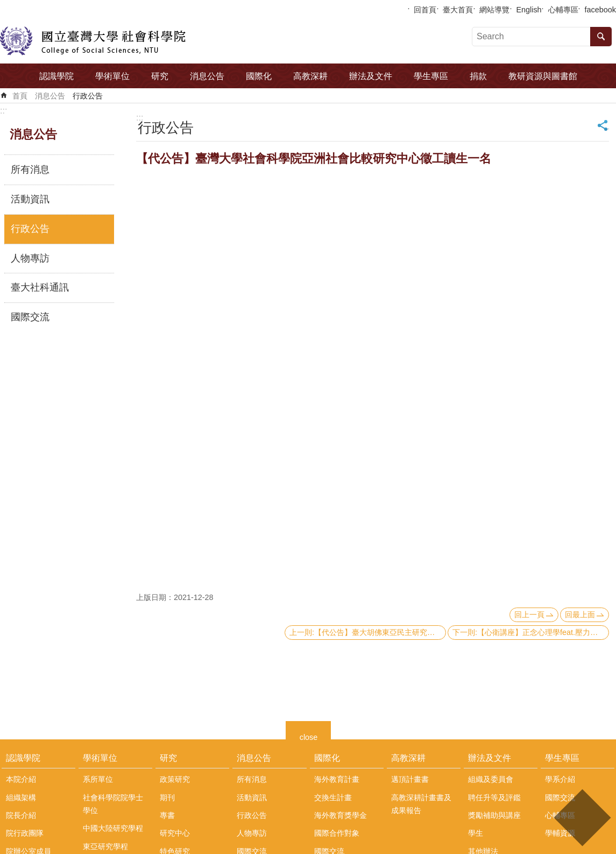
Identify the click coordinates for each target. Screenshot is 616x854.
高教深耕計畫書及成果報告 (421, 804)
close (309, 736)
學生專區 (431, 76)
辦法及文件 (371, 76)
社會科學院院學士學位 (113, 804)
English (529, 10)
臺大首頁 (458, 10)
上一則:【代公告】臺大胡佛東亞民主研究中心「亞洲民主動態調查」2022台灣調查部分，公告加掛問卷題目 (368, 632)
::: (3, 111)
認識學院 (56, 76)
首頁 (20, 96)
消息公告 (207, 76)
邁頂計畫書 (410, 779)
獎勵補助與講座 (494, 815)
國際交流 (30, 317)
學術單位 (112, 76)
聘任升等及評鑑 (494, 797)
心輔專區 (563, 10)
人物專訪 (30, 258)
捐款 (478, 76)
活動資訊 (30, 199)
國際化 (259, 76)
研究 (160, 76)
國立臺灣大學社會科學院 (93, 41)
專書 (167, 815)
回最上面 (580, 615)
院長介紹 (21, 815)
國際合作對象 (337, 833)
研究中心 (175, 833)
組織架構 (21, 797)
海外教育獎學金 (341, 815)
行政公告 (88, 96)
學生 (476, 833)
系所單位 (98, 779)
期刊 (167, 797)
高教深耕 (310, 76)
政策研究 (175, 779)
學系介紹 (560, 779)
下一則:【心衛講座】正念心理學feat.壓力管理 (529, 632)
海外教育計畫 (337, 779)
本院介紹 (21, 779)
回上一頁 (529, 615)
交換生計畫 (333, 797)
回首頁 (425, 10)
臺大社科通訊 (40, 287)
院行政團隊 (25, 833)
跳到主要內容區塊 (6, 6)
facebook (600, 10)
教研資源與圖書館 (543, 76)
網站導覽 (494, 10)
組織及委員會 (491, 779)
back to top (582, 818)
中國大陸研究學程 (113, 828)
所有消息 (30, 170)
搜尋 (601, 37)
